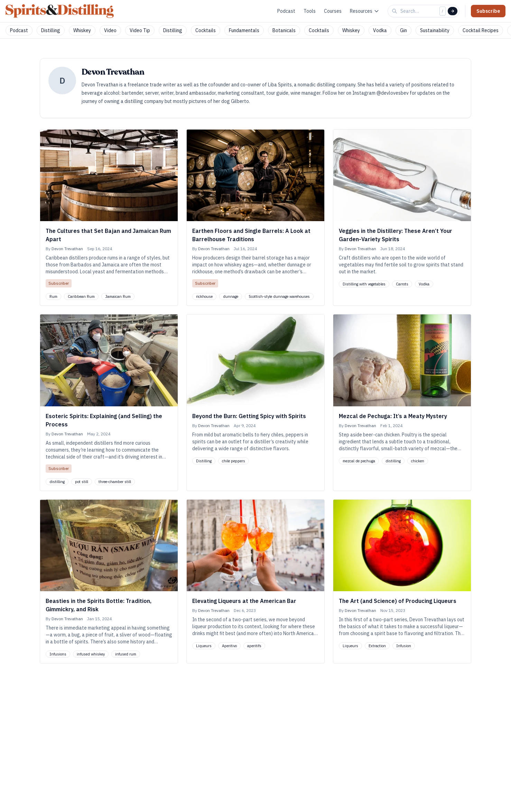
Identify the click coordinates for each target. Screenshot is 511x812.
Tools (310, 11)
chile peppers (234, 461)
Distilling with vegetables (364, 284)
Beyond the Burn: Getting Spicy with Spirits (249, 416)
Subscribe (488, 11)
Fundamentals (244, 30)
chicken (418, 461)
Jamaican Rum (118, 296)
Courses (333, 11)
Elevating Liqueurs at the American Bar (244, 601)
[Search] (453, 11)
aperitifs (254, 646)
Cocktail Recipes (481, 30)
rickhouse (204, 296)
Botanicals (284, 30)
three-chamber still (115, 482)
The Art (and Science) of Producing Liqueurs (398, 601)
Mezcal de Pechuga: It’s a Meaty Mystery (393, 416)
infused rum (126, 654)
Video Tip (140, 30)
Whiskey (82, 30)
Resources (365, 11)
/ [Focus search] (443, 11)
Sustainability (435, 30)
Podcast (286, 11)
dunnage (231, 296)
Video (110, 30)
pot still (82, 482)
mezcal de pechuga (359, 461)
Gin (403, 30)
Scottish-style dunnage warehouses (279, 296)
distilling (57, 482)
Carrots (402, 284)
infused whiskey (91, 654)
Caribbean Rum (81, 296)
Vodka (380, 30)
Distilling (51, 30)
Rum (53, 296)
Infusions (58, 654)
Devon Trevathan (67, 249)
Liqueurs (204, 646)
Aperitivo (229, 646)
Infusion (404, 646)
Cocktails (206, 30)
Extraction (377, 646)
